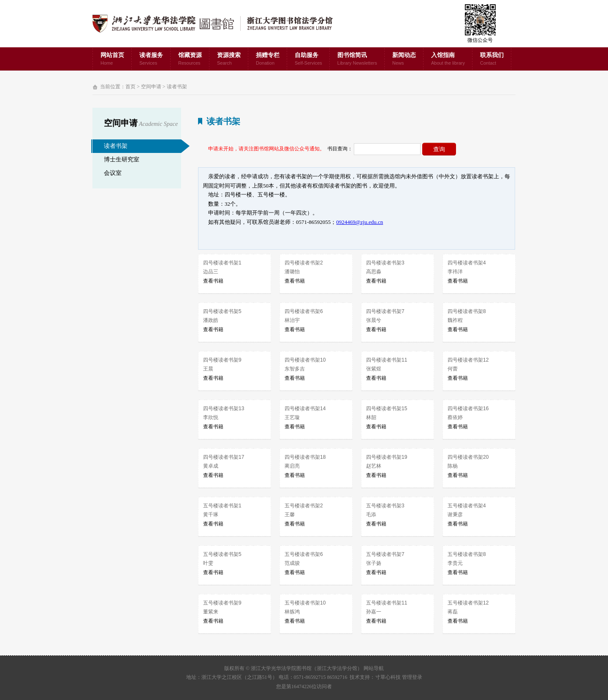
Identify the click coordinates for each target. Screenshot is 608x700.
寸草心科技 (388, 677)
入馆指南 (448, 59)
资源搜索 (229, 59)
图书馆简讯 (357, 59)
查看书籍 (213, 281)
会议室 (113, 173)
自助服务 (308, 59)
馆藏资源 (190, 59)
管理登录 (412, 677)
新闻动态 (404, 59)
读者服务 (151, 59)
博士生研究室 (122, 159)
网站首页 (112, 59)
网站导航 (374, 668)
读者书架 (177, 87)
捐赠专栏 (268, 59)
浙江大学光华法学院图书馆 (219, 24)
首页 (130, 87)
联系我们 (492, 59)
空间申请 (151, 87)
